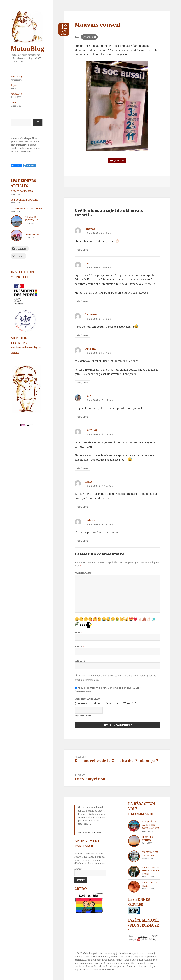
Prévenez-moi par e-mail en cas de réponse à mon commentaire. (108, 690)
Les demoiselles (32, 233)
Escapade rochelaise (31, 219)
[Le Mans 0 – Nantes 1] (134, 841)
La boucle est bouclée (24, 200)
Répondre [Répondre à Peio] (82, 417)
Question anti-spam (87, 699)
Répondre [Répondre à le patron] (82, 335)
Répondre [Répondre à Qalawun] (82, 541)
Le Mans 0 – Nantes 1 (149, 838)
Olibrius (88, 37)
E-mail (80, 647)
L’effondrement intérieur (26, 208)
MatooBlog (27, 48)
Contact (15, 353)
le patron (92, 314)
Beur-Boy (91, 430)
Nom (78, 632)
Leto (88, 263)
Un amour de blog (150, 884)
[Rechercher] (38, 122)
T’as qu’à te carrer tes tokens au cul (151, 825)
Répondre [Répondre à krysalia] (82, 383)
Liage (27, 104)
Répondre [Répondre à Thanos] (82, 250)
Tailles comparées (22, 191)
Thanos (90, 229)
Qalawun (91, 520)
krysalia (91, 349)
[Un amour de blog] (134, 887)
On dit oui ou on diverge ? (150, 854)
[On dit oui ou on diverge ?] (134, 856)
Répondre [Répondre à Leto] (82, 301)
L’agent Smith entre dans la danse (150, 871)
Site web (80, 661)
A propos (27, 87)
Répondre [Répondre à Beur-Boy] (82, 468)
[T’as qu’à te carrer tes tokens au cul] (134, 826)
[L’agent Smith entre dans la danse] (134, 871)
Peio (88, 396)
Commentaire (84, 573)
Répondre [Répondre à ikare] (82, 507)
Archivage (27, 95)
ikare (89, 482)
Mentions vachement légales (26, 347)
